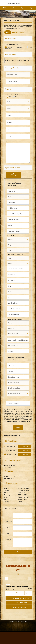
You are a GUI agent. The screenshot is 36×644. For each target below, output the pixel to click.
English (8, 32)
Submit (18, 428)
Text (19, 593)
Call (10, 593)
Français (22, 32)
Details (29, 593)
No (16, 97)
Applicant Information (13, 175)
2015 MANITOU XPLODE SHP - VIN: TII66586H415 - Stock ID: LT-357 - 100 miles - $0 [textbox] (18, 61)
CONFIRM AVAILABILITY (20, 598)
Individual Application (17, 47)
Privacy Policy (15, 622)
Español (15, 32)
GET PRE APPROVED (20, 603)
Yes (10, 97)
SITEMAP (24, 622)
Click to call (25, 447)
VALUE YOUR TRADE (20, 607)
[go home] (14, 3)
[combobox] (17, 61)
